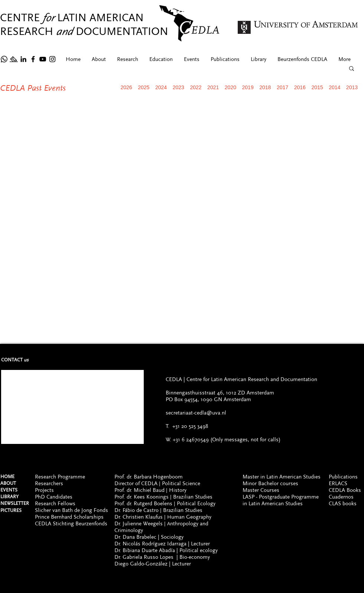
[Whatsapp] (4, 59)
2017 (282, 87)
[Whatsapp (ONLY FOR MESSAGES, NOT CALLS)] (4, 572)
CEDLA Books (345, 490)
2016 (300, 87)
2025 (144, 87)
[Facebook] (33, 59)
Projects (44, 490)
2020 (230, 87)
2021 (213, 87)
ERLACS (338, 483)
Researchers (49, 483)
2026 (126, 87)
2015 (317, 87)
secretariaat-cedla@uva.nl (196, 413)
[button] (352, 69)
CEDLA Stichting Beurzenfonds (71, 523)
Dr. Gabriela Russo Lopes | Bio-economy (162, 557)
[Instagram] (52, 59)
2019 (248, 87)
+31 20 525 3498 (190, 426)
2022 (196, 87)
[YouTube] (43, 59)
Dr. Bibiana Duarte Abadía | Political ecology (166, 550)
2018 (265, 87)
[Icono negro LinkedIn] (23, 59)
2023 (178, 87)
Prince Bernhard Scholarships (69, 517)
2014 (334, 87)
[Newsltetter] (14, 59)
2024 (161, 87)
